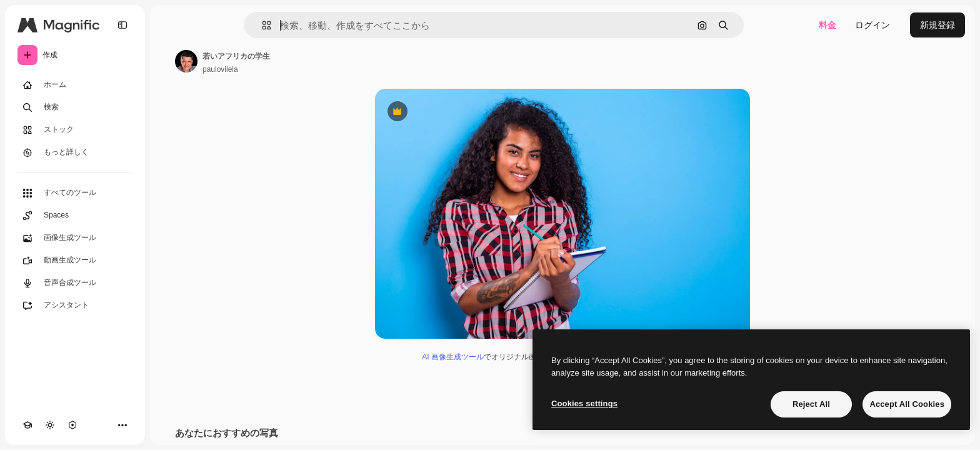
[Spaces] (75, 216)
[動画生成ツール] (75, 261)
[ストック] (75, 130)
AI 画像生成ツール (453, 357)
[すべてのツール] (75, 193)
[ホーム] (75, 85)
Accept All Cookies (907, 404)
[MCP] (72, 425)
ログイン (872, 25)
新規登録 (937, 25)
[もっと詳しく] (75, 152)
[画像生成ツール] (75, 238)
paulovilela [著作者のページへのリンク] (220, 69)
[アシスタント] (75, 306)
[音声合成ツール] (75, 283)
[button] (262, 25)
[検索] (75, 107)
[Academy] (27, 425)
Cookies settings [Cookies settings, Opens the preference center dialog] (584, 403)
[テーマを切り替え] (50, 425)
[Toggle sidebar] (122, 25)
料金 (827, 25)
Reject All (811, 404)
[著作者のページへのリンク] (186, 61)
